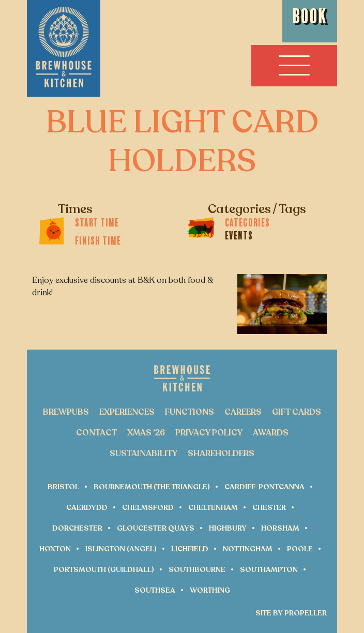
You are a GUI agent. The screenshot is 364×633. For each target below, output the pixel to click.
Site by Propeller (291, 613)
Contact (96, 433)
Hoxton (55, 549)
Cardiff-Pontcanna (264, 487)
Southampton (269, 570)
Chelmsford (148, 508)
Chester (269, 508)
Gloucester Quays (156, 528)
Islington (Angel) (121, 549)
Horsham (280, 528)
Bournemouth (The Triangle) (152, 487)
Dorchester (77, 528)
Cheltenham (213, 508)
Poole (300, 549)
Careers (243, 412)
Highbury (228, 528)
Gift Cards (297, 412)
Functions (189, 412)
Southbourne (197, 570)
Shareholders (221, 454)
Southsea (155, 590)
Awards (271, 433)
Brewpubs (66, 412)
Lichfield (190, 549)
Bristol (63, 487)
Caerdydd (87, 508)
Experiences (127, 412)
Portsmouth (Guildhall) (104, 570)
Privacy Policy (209, 433)
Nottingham (248, 549)
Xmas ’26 (146, 433)
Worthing (210, 590)
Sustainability (143, 454)
